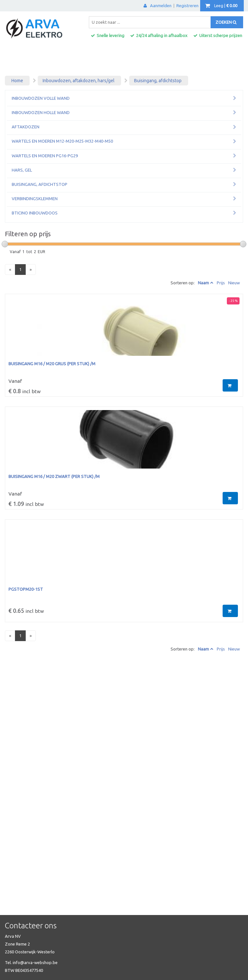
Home (17, 81)
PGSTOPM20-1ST (26, 589)
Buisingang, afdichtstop (158, 81)
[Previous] (10, 270)
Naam (203, 283)
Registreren (187, 6)
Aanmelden (158, 6)
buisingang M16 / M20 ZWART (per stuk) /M (54, 476)
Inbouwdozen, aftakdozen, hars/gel (79, 81)
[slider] (5, 244)
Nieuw (234, 283)
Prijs (221, 283)
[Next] (31, 270)
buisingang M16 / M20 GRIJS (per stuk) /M (52, 364)
